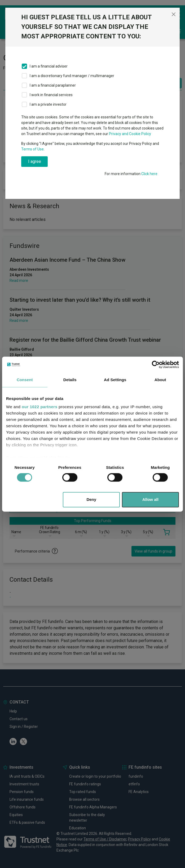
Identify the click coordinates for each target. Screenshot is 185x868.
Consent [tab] (25, 380)
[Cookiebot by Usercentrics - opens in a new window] (156, 364)
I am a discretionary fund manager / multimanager (72, 76)
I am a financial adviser (49, 66)
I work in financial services (51, 95)
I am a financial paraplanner (53, 85)
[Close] (174, 14)
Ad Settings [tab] (115, 380)
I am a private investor (48, 104)
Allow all (150, 499)
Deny (91, 499)
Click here (149, 174)
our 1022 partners (39, 407)
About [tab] (160, 380)
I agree (35, 161)
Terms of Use (32, 149)
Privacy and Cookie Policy (130, 134)
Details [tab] (70, 380)
